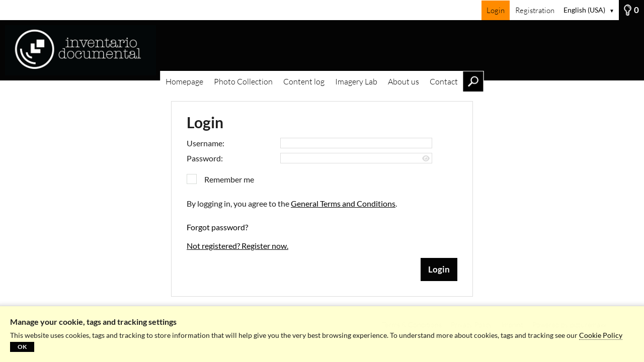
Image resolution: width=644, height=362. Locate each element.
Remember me (229, 179)
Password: (205, 158)
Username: (206, 143)
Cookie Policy (601, 335)
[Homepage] (322, 50)
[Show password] (426, 159)
